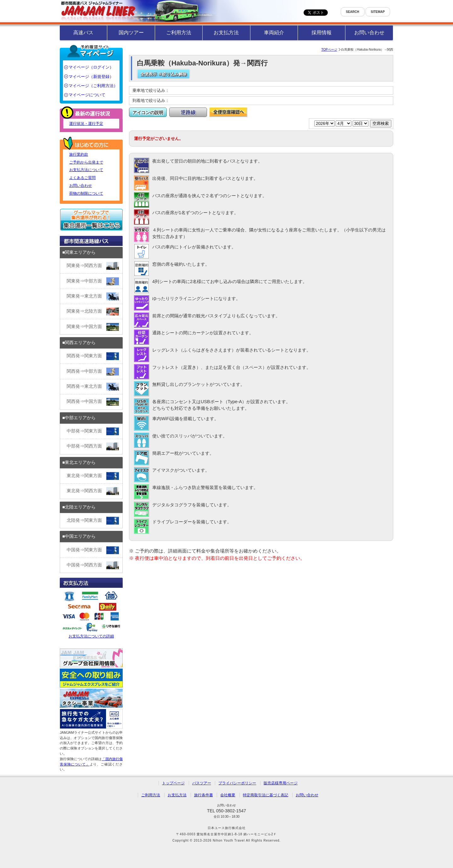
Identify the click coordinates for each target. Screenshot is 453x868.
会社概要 (228, 795)
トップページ (173, 783)
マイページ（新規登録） (91, 77)
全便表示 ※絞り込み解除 (163, 74)
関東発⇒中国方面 (93, 327)
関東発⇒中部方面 (93, 281)
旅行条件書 (204, 795)
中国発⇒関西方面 (93, 565)
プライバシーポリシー (237, 783)
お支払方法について (86, 170)
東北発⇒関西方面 (93, 491)
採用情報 (322, 33)
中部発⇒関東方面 (93, 431)
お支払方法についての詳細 (91, 614)
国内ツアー (131, 33)
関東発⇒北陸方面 (93, 312)
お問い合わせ (369, 33)
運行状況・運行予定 (86, 124)
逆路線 (188, 112)
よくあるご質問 (82, 178)
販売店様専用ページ (281, 783)
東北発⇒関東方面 (93, 476)
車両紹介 (274, 33)
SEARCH (353, 12)
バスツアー (202, 783)
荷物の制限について (86, 193)
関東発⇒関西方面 (93, 266)
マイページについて (87, 95)
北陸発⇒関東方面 (93, 521)
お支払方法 (226, 33)
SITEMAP (378, 12)
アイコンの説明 (148, 113)
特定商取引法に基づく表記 (266, 795)
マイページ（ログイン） (91, 67)
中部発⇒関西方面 (93, 446)
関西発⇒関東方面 (93, 356)
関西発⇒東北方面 (93, 387)
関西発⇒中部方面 (93, 372)
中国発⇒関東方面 (93, 550)
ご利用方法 (179, 33)
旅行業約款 (79, 154)
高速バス (83, 33)
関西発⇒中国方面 (93, 402)
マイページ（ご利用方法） (93, 86)
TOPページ (329, 50)
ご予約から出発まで (86, 162)
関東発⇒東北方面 (93, 296)
